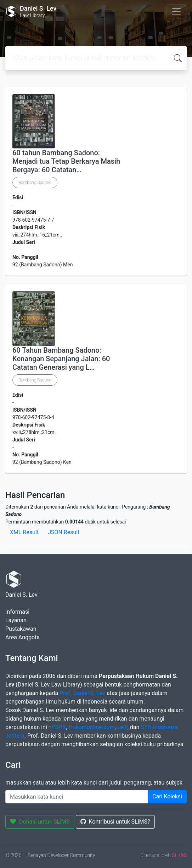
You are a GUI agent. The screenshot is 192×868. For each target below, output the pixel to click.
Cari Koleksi (167, 796)
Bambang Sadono (35, 183)
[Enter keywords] (77, 797)
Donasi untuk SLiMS (40, 822)
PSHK (59, 727)
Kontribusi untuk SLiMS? (115, 822)
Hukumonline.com (92, 727)
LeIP (122, 727)
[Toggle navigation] (176, 11)
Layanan (16, 620)
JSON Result (64, 532)
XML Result (24, 532)
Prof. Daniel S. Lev (82, 693)
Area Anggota (22, 637)
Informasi (17, 612)
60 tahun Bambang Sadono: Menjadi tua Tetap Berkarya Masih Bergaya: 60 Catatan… (66, 161)
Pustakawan (21, 629)
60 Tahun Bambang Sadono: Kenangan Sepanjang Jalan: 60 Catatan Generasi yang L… (61, 359)
